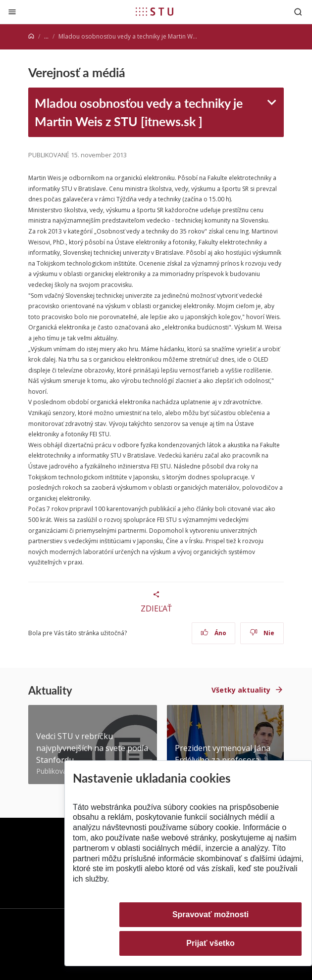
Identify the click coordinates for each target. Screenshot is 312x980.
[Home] (31, 36)
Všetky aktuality (241, 690)
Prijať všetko (210, 943)
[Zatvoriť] (12, 12)
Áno (214, 633)
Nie (262, 633)
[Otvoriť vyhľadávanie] (298, 12)
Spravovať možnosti (210, 914)
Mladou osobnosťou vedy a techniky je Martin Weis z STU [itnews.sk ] (139, 112)
